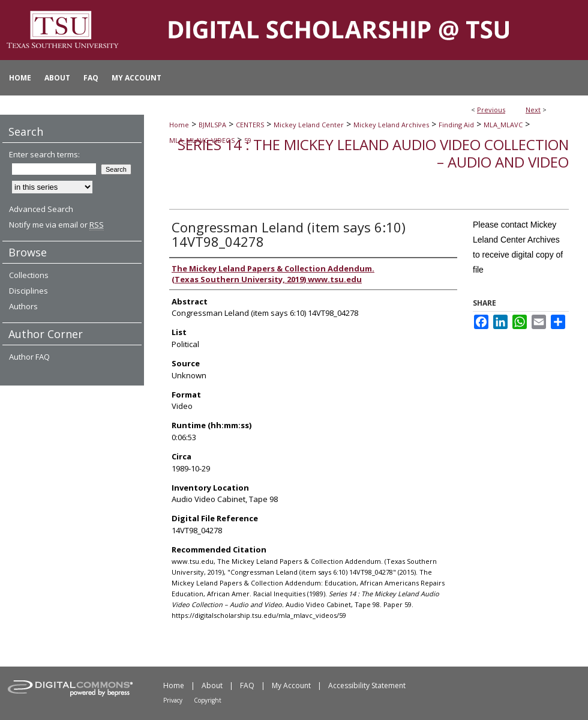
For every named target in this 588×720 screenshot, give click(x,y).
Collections (29, 275)
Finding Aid (456, 125)
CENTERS (250, 125)
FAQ (247, 685)
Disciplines (28, 291)
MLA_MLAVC (503, 125)
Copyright (208, 700)
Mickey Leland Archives (391, 125)
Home (179, 125)
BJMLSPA (212, 125)
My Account (291, 685)
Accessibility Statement (367, 685)
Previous (491, 110)
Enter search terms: (44, 154)
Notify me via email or (56, 225)
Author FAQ (29, 357)
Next (533, 110)
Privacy (173, 700)
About (212, 685)
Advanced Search (41, 209)
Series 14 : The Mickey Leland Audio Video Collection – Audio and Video (373, 153)
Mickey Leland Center (309, 125)
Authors (23, 306)
